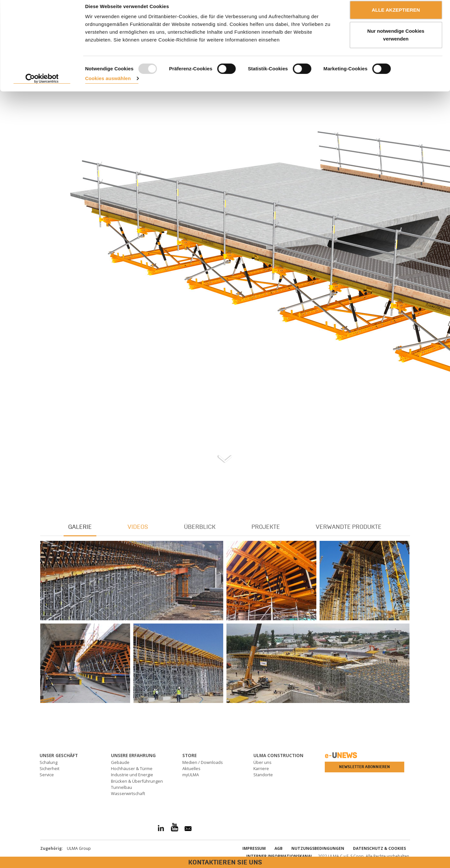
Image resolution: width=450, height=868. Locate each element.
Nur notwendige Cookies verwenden (396, 42)
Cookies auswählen (108, 86)
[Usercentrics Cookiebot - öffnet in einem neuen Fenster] (42, 86)
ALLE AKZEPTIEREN (396, 17)
